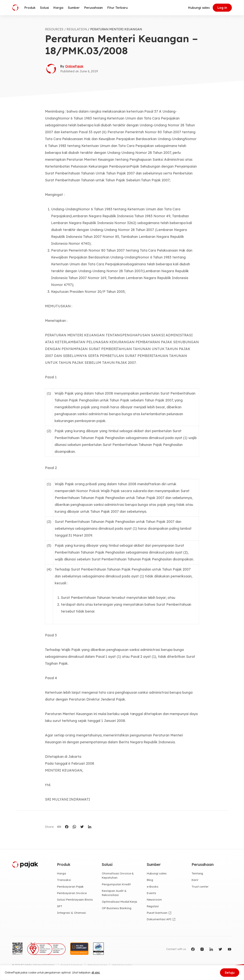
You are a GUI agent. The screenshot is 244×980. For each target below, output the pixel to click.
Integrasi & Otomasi (72, 913)
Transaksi (64, 880)
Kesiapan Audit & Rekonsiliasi (114, 893)
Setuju (230, 973)
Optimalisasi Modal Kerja (120, 902)
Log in (222, 8)
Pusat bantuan (157, 913)
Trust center (200, 887)
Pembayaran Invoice (72, 893)
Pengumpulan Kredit (117, 885)
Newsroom (155, 900)
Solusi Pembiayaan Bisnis (75, 900)
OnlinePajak (74, 66)
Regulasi (153, 907)
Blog (150, 880)
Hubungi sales (199, 8)
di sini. (96, 973)
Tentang (198, 873)
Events (152, 893)
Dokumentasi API (159, 920)
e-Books (153, 887)
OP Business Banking (117, 909)
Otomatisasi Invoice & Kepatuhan (118, 876)
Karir (195, 880)
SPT (60, 907)
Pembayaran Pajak (71, 887)
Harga (62, 873)
